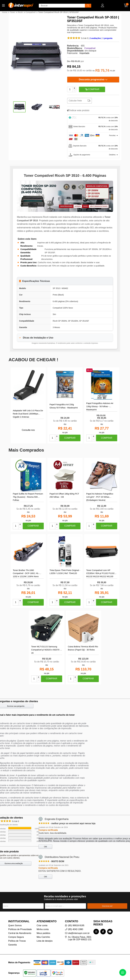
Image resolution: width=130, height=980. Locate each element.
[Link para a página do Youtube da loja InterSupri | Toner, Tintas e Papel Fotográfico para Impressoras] (110, 932)
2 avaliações (96, 38)
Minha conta (43, 929)
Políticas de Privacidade (20, 929)
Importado (84, 53)
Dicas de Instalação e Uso (38, 338)
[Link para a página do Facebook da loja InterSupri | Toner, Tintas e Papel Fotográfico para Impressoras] (103, 932)
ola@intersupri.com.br (79, 933)
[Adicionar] (74, 88)
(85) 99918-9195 (76, 926)
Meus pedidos (43, 933)
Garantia (12, 945)
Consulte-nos (28, 430)
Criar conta (42, 926)
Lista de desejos (45, 941)
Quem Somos (15, 926)
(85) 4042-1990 (76, 929)
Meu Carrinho (43, 937)
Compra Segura (16, 937)
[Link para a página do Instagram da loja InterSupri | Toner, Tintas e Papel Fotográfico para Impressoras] (96, 932)
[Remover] (74, 91)
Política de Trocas (17, 941)
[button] (14, 53)
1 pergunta (107, 38)
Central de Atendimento (20, 933)
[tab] (93, 119)
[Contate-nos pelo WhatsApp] (123, 972)
